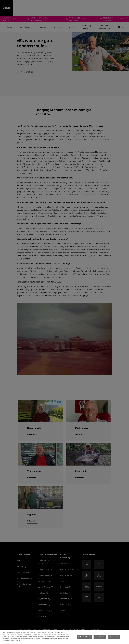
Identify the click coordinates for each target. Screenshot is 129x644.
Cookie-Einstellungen (84, 637)
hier (19, 641)
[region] (64, 637)
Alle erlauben (114, 637)
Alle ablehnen (100, 637)
